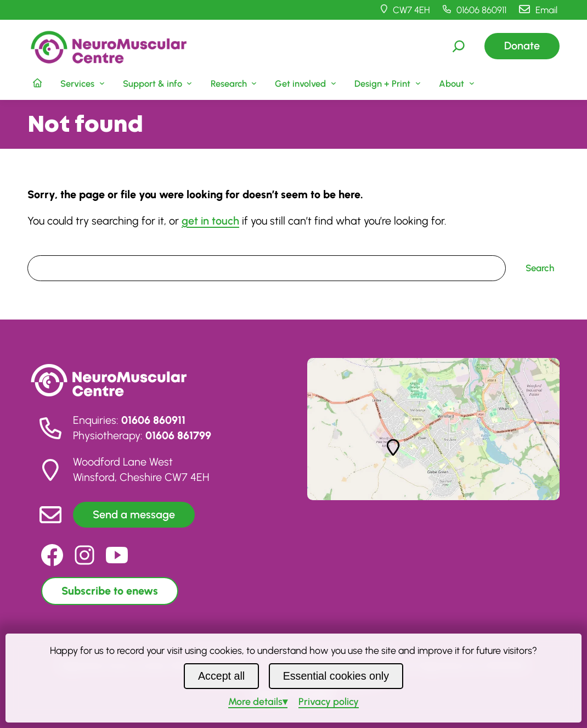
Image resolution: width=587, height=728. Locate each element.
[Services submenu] (81, 83)
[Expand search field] (459, 46)
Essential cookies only (336, 676)
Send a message (134, 514)
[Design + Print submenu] (387, 83)
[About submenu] (455, 83)
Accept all (221, 676)
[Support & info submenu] (156, 83)
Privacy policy (329, 701)
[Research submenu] (233, 83)
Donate (522, 46)
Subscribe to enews (110, 591)
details (255, 701)
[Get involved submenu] (305, 83)
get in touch (210, 221)
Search (42, 248)
